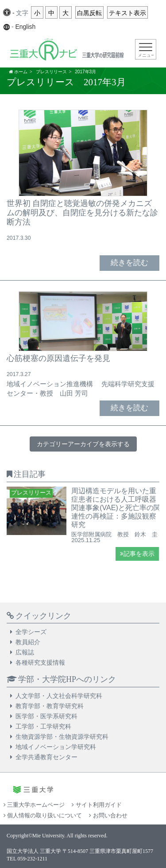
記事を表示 (137, 554)
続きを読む (129, 263)
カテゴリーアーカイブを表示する (83, 444)
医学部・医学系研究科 (46, 716)
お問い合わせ (108, 815)
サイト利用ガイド (97, 805)
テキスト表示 (127, 13)
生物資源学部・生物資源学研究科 (62, 737)
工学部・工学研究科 (43, 726)
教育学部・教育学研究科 (50, 706)
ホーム (21, 72)
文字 (22, 13)
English (25, 27)
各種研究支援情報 (40, 662)
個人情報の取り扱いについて (43, 815)
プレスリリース (51, 72)
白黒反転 (89, 13)
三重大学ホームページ (34, 805)
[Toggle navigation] (146, 49)
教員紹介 (28, 642)
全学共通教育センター (46, 757)
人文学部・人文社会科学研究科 (59, 696)
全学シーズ (31, 632)
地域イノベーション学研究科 (56, 747)
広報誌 (25, 652)
